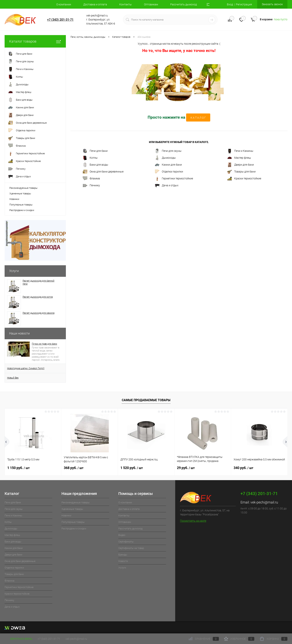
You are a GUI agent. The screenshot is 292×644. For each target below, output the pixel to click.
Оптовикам (151, 4)
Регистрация (244, 4)
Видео (122, 535)
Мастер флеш (239, 158)
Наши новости (19, 333)
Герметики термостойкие (174, 179)
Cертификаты (126, 542)
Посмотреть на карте (193, 521)
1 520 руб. (132, 468)
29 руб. (186, 468)
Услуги (14, 271)
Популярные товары (21, 205)
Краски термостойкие (244, 179)
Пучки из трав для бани (44, 344)
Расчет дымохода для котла (38, 297)
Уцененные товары (20, 193)
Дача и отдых (167, 186)
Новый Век (13, 378)
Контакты (126, 4)
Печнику (91, 186)
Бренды (123, 555)
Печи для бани (95, 151)
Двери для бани (241, 165)
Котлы (90, 158)
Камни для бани (168, 165)
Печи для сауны (168, 151)
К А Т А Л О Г (198, 118)
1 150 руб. (18, 468)
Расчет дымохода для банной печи (38, 282)
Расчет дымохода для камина (38, 313)
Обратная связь (18, 639)
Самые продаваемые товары (146, 400)
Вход (230, 4)
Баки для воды (95, 165)
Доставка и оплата (95, 4)
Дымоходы (165, 158)
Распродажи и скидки (22, 210)
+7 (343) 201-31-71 (60, 20)
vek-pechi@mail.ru (264, 502)
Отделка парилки (169, 172)
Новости (123, 561)
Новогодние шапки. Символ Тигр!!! (26, 368)
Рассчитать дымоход (184, 4)
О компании (64, 4)
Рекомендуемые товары (23, 188)
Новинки (14, 199)
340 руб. (243, 468)
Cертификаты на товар (131, 548)
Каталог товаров (35, 41)
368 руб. (74, 468)
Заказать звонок (272, 4)
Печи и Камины (240, 151)
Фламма (91, 179)
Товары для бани (241, 172)
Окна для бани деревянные (103, 172)
